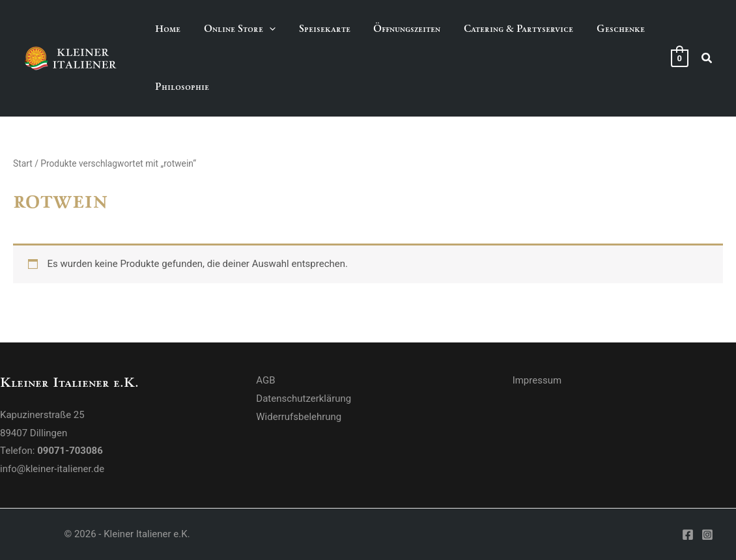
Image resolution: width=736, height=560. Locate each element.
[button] (234, 29)
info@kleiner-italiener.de (52, 469)
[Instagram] (707, 535)
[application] (263, 29)
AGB (265, 380)
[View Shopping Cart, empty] (680, 58)
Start (23, 163)
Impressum (537, 380)
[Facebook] (688, 535)
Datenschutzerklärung (304, 399)
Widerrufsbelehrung (299, 417)
